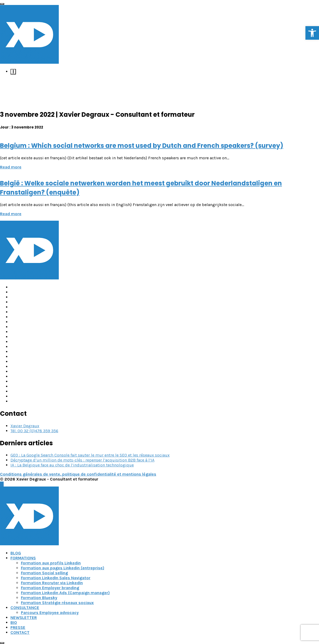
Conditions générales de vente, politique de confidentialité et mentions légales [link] (78, 474)
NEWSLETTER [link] (24, 617)
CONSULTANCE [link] (25, 608)
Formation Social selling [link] (44, 573)
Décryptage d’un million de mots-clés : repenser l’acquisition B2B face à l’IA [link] (82, 460)
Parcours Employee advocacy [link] (50, 613)
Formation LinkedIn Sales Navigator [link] (56, 578)
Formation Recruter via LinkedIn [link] (52, 583)
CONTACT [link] (20, 632)
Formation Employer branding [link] (50, 588)
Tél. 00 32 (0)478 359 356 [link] (34, 431)
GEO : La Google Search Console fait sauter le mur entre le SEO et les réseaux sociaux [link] (90, 455)
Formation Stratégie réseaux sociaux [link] (57, 603)
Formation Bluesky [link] (39, 598)
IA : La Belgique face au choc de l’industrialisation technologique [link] (72, 465)
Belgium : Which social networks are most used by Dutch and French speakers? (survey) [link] (142, 146)
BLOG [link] (16, 553)
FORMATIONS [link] (23, 558)
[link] (312, 33)
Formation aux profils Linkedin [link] (51, 563)
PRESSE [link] (18, 627)
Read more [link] (11, 167)
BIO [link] (14, 622)
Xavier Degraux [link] (25, 426)
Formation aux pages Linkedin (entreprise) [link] (63, 568)
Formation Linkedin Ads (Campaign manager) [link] (65, 593)
